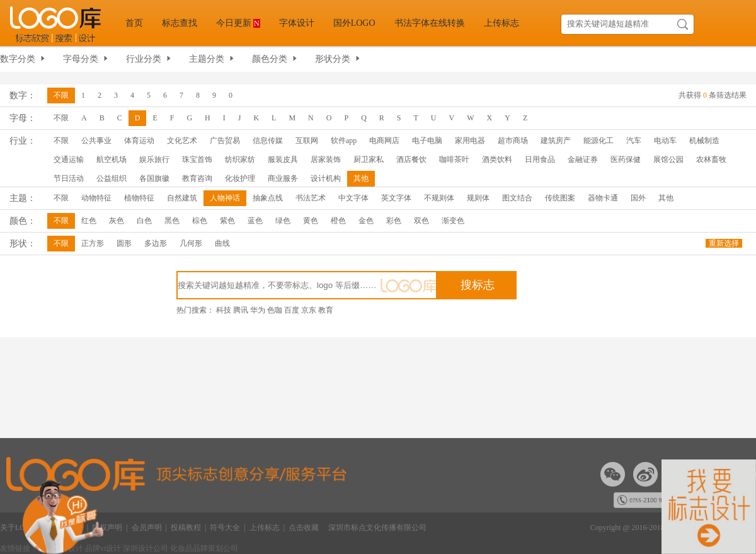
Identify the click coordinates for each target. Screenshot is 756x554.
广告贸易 (225, 141)
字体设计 (297, 23)
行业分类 (144, 59)
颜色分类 (270, 59)
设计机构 (326, 178)
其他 (361, 178)
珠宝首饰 (197, 159)
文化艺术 (182, 141)
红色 (89, 221)
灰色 (117, 221)
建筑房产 (556, 141)
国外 (638, 198)
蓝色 (255, 221)
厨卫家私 (369, 159)
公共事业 (96, 141)
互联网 (307, 141)
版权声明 (107, 528)
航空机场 (112, 159)
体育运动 (139, 141)
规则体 (478, 198)
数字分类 (18, 59)
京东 (309, 310)
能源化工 (598, 141)
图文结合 (517, 198)
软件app (344, 141)
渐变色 (453, 221)
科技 (224, 310)
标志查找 (180, 23)
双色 (421, 221)
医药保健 (626, 159)
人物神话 (225, 198)
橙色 (338, 221)
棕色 (200, 221)
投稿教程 (186, 528)
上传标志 (501, 23)
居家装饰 (326, 159)
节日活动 (69, 178)
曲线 (222, 243)
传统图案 (560, 198)
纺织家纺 (240, 159)
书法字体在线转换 (430, 23)
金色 (366, 221)
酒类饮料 (497, 159)
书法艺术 (311, 198)
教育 (326, 310)
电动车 (665, 141)
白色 (144, 221)
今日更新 (238, 23)
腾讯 (241, 310)
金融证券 (583, 159)
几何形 (191, 243)
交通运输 (69, 159)
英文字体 (396, 198)
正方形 (93, 243)
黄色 (311, 221)
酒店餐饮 (411, 159)
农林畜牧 (711, 159)
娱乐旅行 (154, 159)
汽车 (634, 141)
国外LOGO (354, 23)
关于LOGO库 (22, 528)
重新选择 (724, 243)
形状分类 (333, 59)
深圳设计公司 (146, 548)
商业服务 (283, 178)
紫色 (227, 221)
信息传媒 (268, 141)
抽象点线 (268, 198)
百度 (292, 310)
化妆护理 (240, 178)
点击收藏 (304, 528)
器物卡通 (603, 198)
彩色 (394, 221)
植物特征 (139, 198)
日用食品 (540, 159)
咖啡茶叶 (454, 159)
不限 (61, 95)
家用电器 (470, 141)
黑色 (172, 221)
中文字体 (353, 198)
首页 (134, 23)
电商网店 (384, 141)
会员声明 (147, 528)
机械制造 (704, 141)
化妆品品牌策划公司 (204, 548)
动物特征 (96, 198)
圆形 (124, 243)
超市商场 (513, 141)
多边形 (156, 243)
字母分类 (81, 59)
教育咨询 (197, 178)
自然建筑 (182, 198)
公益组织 (112, 178)
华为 (258, 310)
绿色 (283, 221)
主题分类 (207, 59)
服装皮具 (283, 159)
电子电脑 (427, 141)
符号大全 (225, 528)
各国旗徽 (154, 178)
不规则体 (439, 198)
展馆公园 (668, 159)
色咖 (275, 310)
